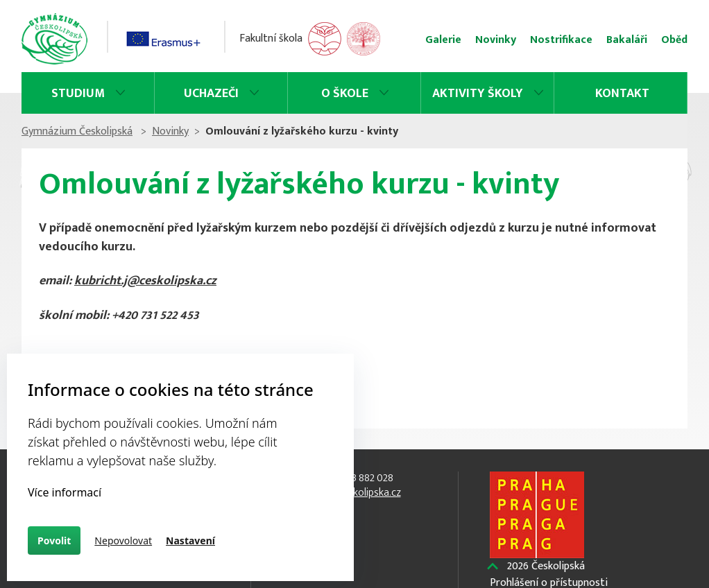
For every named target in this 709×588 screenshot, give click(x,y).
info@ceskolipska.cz (355, 493)
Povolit (54, 541)
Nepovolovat (123, 541)
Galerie (443, 40)
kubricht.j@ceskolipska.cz (145, 281)
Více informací (65, 492)
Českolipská (546, 567)
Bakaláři (627, 40)
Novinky (496, 40)
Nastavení (190, 541)
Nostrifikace (561, 40)
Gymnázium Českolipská (77, 131)
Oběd (674, 40)
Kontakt (622, 94)
